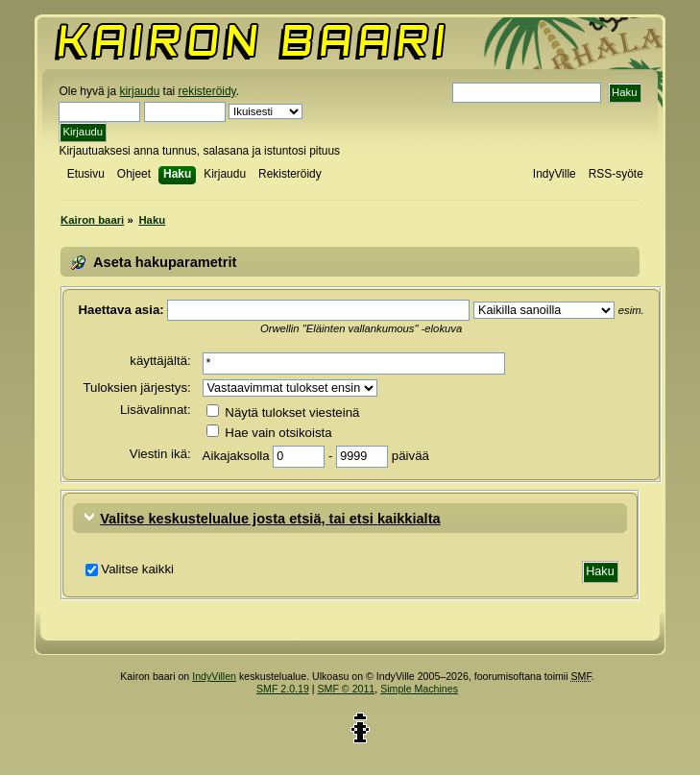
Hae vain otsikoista (269, 433)
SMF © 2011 (347, 689)
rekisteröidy (207, 91)
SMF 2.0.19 (283, 689)
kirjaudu (139, 91)
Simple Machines (419, 689)
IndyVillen (214, 676)
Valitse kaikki (137, 569)
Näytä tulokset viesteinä (283, 412)
